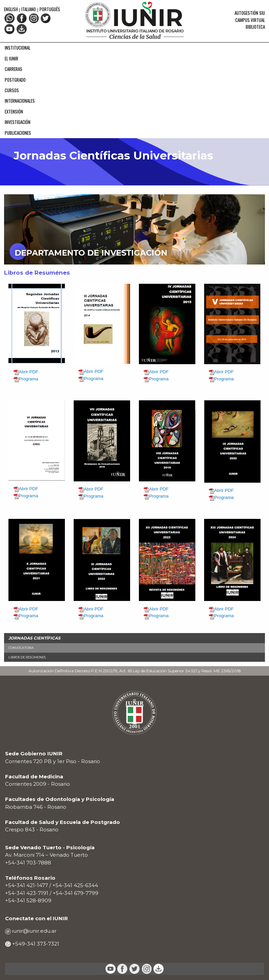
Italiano (29, 9)
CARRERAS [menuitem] (14, 69)
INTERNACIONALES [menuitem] (20, 101)
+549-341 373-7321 (35, 944)
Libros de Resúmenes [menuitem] (27, 657)
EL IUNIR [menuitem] (11, 58)
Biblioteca (255, 27)
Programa (29, 379)
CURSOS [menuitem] (12, 90)
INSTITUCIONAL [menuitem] (18, 48)
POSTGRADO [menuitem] (15, 80)
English (11, 9)
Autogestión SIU (250, 13)
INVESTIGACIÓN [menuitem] (18, 122)
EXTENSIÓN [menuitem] (14, 111)
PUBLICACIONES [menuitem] (18, 133)
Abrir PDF (29, 372)
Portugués (50, 9)
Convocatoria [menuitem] (21, 648)
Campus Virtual (250, 20)
